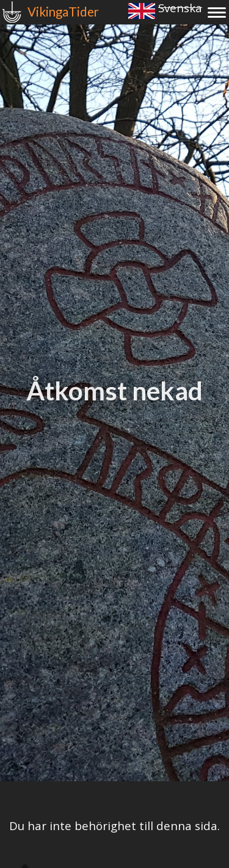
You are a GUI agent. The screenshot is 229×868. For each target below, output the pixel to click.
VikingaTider (63, 12)
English (142, 11)
